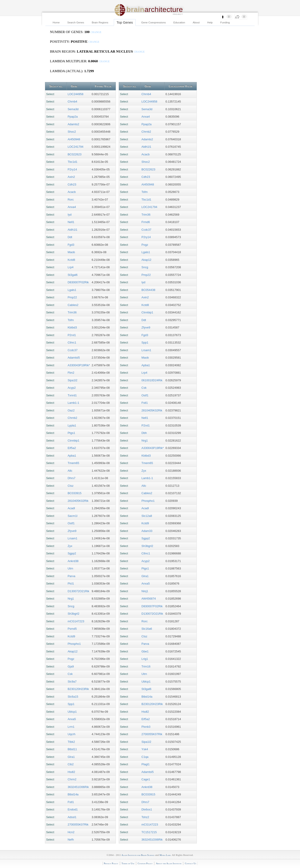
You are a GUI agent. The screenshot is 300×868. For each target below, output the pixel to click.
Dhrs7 (72, 478)
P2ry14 (72, 169)
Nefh (71, 840)
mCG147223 (76, 621)
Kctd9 (71, 636)
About (196, 22)
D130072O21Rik (78, 591)
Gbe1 (145, 651)
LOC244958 (76, 94)
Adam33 (147, 531)
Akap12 (73, 651)
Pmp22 (72, 297)
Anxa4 (72, 207)
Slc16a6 (147, 629)
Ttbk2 (71, 742)
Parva (72, 576)
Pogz (71, 659)
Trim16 (146, 666)
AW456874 (149, 599)
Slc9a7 (72, 682)
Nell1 (71, 222)
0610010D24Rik (152, 380)
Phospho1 (74, 644)
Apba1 (72, 456)
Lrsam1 (73, 538)
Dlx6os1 (147, 809)
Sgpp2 (72, 553)
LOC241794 (76, 147)
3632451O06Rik (78, 787)
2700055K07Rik (78, 824)
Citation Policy (145, 863)
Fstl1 (71, 802)
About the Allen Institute (169, 863)
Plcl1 (71, 584)
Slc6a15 (73, 697)
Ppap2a (73, 117)
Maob (71, 252)
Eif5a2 (72, 448)
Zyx (70, 546)
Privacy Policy (111, 863)
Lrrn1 (71, 727)
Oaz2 (71, 410)
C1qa (145, 757)
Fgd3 (71, 245)
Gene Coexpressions (153, 22)
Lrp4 (71, 267)
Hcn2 (71, 832)
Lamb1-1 (73, 403)
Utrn (71, 568)
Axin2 (71, 177)
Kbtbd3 (72, 327)
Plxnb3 (146, 727)
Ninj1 (145, 591)
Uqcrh (72, 734)
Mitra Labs (165, 855)
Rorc (71, 200)
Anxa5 (72, 719)
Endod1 (73, 809)
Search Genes (76, 22)
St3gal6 (73, 275)
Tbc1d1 (73, 162)
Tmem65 (73, 463)
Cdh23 (72, 184)
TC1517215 (149, 832)
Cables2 (73, 305)
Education (179, 22)
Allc (70, 471)
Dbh (144, 433)
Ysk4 (145, 749)
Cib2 (71, 764)
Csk (70, 674)
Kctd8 (71, 260)
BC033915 (75, 493)
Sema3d (73, 109)
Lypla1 (72, 425)
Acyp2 (72, 388)
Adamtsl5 (74, 358)
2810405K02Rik (78, 501)
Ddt (70, 237)
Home (56, 22)
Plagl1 (146, 764)
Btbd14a (73, 794)
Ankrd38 (73, 561)
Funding (225, 22)
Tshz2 (145, 817)
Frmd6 (146, 222)
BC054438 (148, 290)
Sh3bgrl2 (74, 614)
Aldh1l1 (73, 230)
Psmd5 (72, 629)
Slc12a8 (147, 516)
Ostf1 (71, 523)
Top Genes (125, 22)
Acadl (71, 508)
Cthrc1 (72, 343)
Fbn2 (71, 373)
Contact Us (190, 863)
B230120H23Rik (78, 689)
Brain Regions (100, 22)
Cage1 (146, 779)
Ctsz (71, 486)
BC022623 (75, 154)
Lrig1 (145, 659)
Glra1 (71, 757)
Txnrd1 (72, 395)
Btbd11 (72, 749)
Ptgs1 (71, 433)
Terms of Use (128, 863)
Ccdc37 (73, 350)
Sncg (71, 606)
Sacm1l (73, 516)
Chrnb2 (73, 418)
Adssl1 (72, 817)
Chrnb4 (73, 102)
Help (210, 22)
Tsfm (71, 320)
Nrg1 (71, 599)
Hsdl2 (71, 772)
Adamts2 (73, 124)
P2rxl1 (72, 335)
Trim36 (72, 312)
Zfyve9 (72, 531)
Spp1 (71, 704)
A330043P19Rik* (79, 365)
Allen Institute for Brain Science (138, 855)
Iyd (70, 215)
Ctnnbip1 (74, 441)
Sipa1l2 (73, 380)
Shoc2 (72, 132)
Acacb (72, 192)
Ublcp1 (72, 712)
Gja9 (71, 666)
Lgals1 (72, 290)
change (96, 32)
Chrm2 (72, 779)
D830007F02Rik (78, 282)
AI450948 (74, 139)
